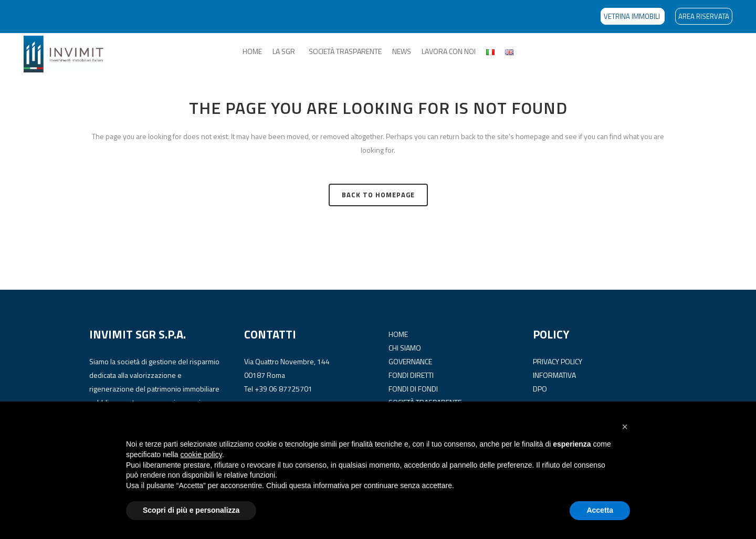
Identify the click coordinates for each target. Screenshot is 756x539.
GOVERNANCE (410, 361)
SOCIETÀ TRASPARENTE (345, 51)
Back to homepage (378, 195)
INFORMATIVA (554, 375)
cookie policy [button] (201, 455)
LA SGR (284, 51)
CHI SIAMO (405, 348)
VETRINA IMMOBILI (633, 16)
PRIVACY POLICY (558, 361)
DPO (540, 389)
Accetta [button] (600, 510)
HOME (252, 51)
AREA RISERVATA (704, 16)
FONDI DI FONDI (413, 389)
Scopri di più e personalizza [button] (191, 510)
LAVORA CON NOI (449, 51)
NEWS (402, 51)
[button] (625, 427)
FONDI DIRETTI (411, 375)
